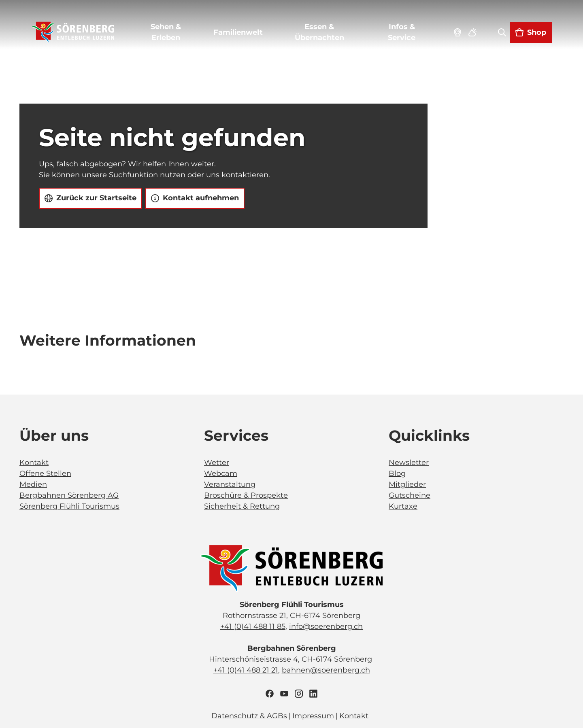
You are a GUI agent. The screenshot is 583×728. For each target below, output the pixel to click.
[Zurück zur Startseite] (74, 34)
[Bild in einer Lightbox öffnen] (291, 569)
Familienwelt (238, 34)
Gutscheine (410, 495)
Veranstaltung (230, 484)
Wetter (217, 463)
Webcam (221, 473)
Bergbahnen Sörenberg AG (69, 495)
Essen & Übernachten (319, 33)
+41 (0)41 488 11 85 (253, 626)
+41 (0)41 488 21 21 (246, 670)
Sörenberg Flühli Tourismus (69, 506)
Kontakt (34, 463)
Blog (397, 473)
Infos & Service (401, 33)
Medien (33, 484)
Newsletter (409, 463)
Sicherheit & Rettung (242, 506)
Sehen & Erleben (167, 33)
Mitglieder (407, 484)
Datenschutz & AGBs (249, 716)
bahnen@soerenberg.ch (326, 670)
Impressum (313, 716)
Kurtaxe (403, 506)
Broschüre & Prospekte (246, 495)
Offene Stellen (45, 473)
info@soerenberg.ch (326, 626)
